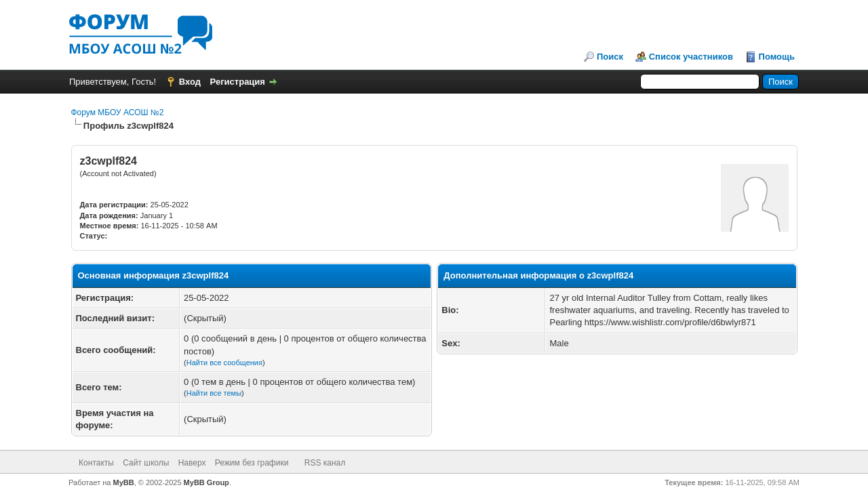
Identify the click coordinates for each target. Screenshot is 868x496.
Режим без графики (252, 463)
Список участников (691, 57)
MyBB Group (206, 482)
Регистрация (238, 82)
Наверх (192, 463)
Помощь (777, 57)
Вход (190, 82)
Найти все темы (214, 393)
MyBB (124, 482)
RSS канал (325, 463)
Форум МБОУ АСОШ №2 (118, 112)
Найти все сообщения (224, 363)
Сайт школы (146, 463)
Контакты (96, 463)
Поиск (610, 57)
